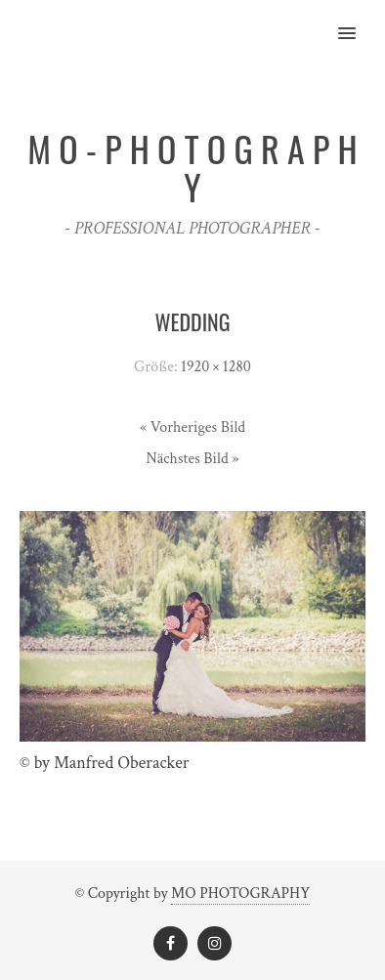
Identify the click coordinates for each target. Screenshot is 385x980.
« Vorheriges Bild (192, 427)
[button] (358, 21)
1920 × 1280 (216, 367)
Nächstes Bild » (192, 459)
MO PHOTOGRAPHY (240, 894)
